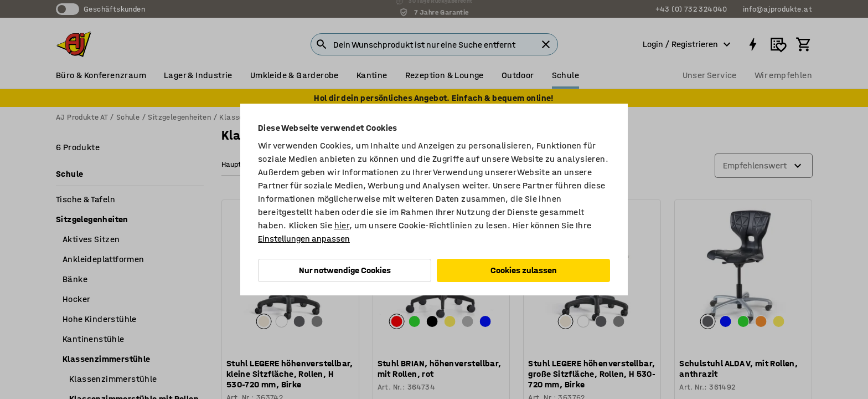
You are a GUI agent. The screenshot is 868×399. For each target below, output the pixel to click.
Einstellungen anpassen (304, 239)
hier (342, 225)
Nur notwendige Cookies (345, 270)
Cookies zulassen (524, 270)
